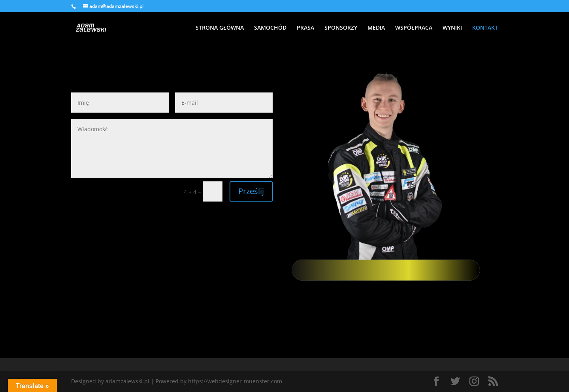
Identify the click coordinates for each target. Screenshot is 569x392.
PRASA (305, 28)
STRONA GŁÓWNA (220, 28)
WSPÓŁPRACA (414, 28)
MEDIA (376, 28)
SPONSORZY (341, 28)
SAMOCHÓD (270, 28)
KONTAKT (485, 28)
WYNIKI (452, 28)
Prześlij (251, 191)
